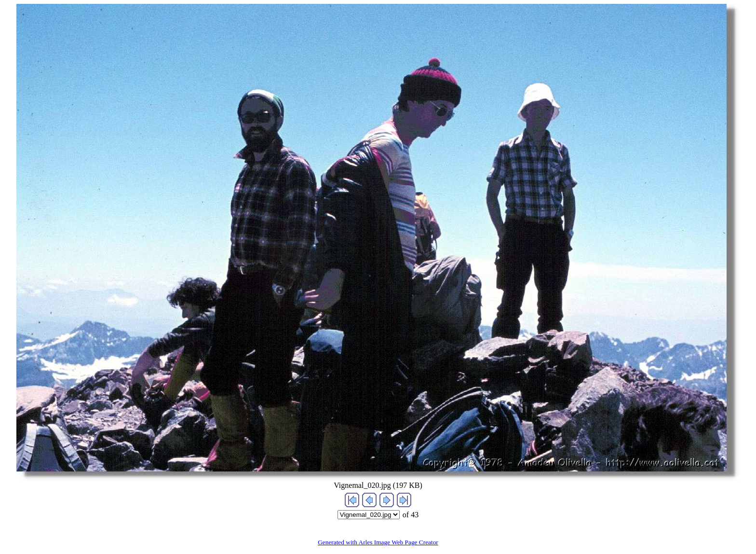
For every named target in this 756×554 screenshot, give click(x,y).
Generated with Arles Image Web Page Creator (378, 542)
